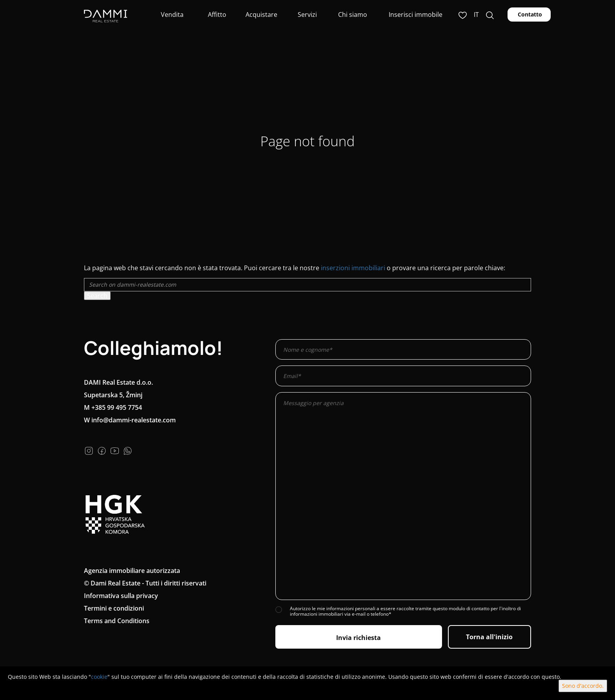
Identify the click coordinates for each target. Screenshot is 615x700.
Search (97, 296)
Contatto (529, 14)
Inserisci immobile (416, 15)
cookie (99, 677)
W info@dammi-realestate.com (130, 420)
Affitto (216, 15)
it (476, 15)
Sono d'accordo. (583, 686)
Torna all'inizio (489, 637)
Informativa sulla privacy (121, 596)
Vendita (171, 15)
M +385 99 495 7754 (113, 407)
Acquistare (261, 15)
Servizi (307, 15)
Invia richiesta (358, 638)
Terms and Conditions (117, 621)
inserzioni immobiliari (353, 268)
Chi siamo (352, 15)
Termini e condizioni (114, 608)
